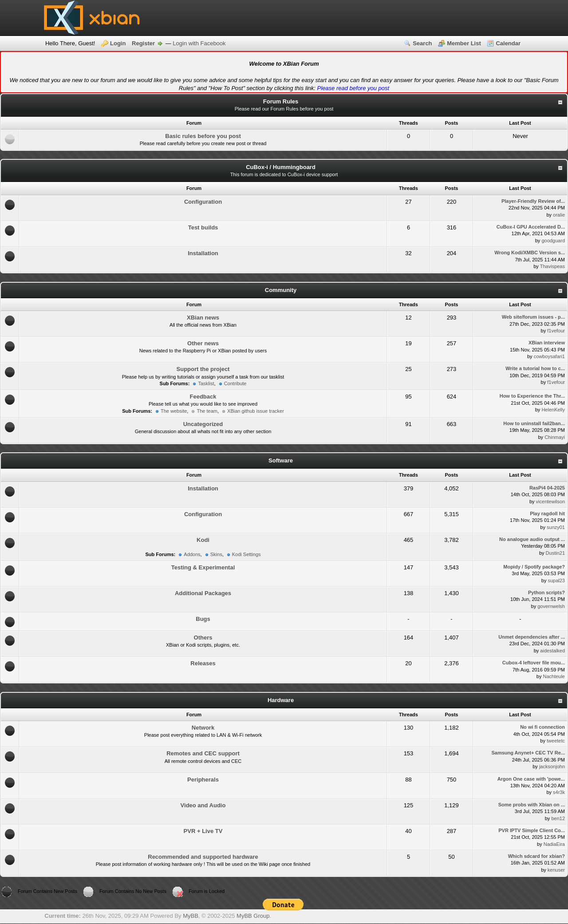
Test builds (203, 227)
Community (281, 290)
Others (203, 638)
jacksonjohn (552, 766)
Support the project (203, 369)
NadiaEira (554, 844)
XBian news (203, 318)
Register (143, 43)
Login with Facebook (199, 43)
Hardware (281, 700)
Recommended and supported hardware (203, 857)
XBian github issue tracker (256, 411)
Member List (464, 43)
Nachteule (554, 676)
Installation (203, 253)
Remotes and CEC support (203, 753)
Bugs (203, 619)
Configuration (203, 202)
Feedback (203, 397)
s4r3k (559, 792)
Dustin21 (555, 553)
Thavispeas (552, 266)
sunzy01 (556, 527)
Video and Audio (203, 805)
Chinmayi (555, 437)
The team (207, 411)
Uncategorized (203, 424)
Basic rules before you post (203, 136)
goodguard (553, 241)
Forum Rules (281, 101)
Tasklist (206, 383)
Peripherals (203, 780)
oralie (559, 215)
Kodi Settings (247, 554)
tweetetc (556, 741)
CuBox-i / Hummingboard (281, 167)
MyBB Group (253, 916)
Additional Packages (203, 593)
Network (203, 728)
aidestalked (552, 651)
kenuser (556, 870)
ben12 (558, 818)
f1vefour (556, 331)
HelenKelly (553, 410)
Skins (216, 554)
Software (281, 460)
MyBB (191, 916)
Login (118, 43)
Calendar (508, 43)
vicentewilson (550, 501)
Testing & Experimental (203, 567)
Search (422, 43)
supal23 (556, 580)
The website (174, 411)
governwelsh (551, 606)
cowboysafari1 (549, 356)
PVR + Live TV (203, 831)
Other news (203, 343)
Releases (203, 663)
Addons (192, 554)
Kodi (203, 540)
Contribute (235, 383)
